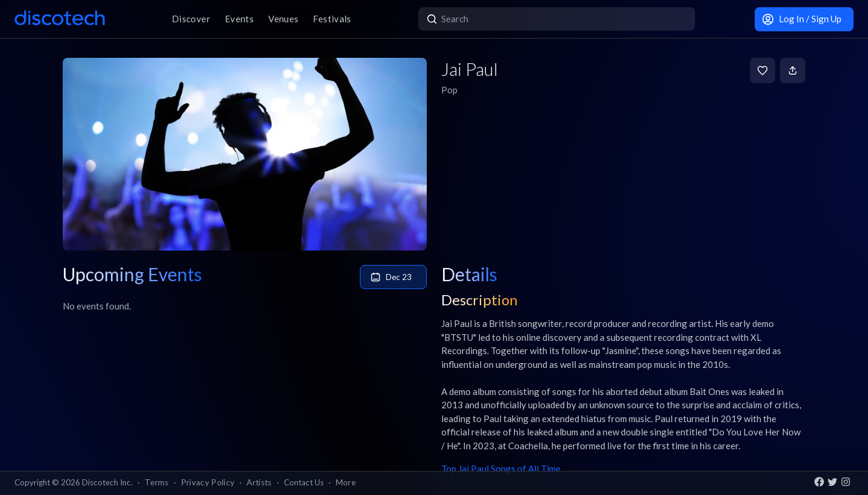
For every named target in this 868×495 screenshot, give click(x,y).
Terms (157, 482)
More (346, 482)
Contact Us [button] (304, 482)
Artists (259, 482)
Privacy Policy (208, 482)
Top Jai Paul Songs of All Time (501, 469)
